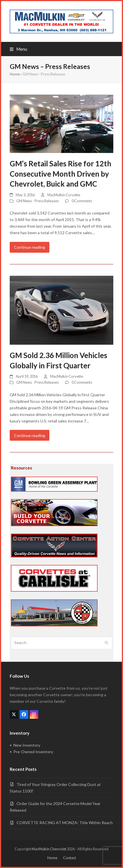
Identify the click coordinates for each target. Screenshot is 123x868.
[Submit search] (106, 643)
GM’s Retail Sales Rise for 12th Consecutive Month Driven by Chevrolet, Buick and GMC (61, 174)
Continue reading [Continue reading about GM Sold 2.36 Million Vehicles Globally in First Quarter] (30, 435)
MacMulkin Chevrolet (49, 849)
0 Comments (82, 201)
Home (15, 74)
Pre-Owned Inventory (33, 752)
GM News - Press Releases (38, 201)
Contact (69, 858)
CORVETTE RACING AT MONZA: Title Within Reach (65, 823)
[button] (18, 49)
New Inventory (27, 745)
